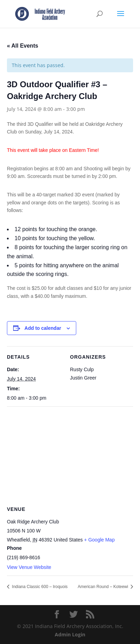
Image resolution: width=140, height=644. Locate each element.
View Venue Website (29, 567)
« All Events (23, 46)
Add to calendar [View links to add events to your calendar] (43, 328)
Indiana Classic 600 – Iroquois (39, 587)
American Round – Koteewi (103, 587)
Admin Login (70, 634)
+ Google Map (99, 540)
